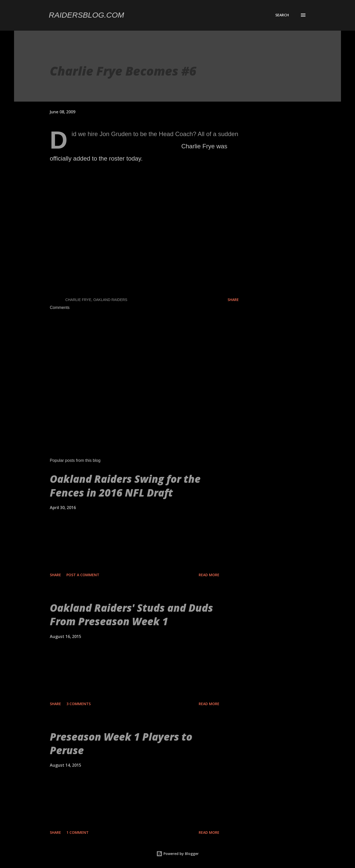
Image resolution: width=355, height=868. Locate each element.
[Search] (282, 15)
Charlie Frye (78, 300)
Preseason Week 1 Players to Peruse (121, 743)
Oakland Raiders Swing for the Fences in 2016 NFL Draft (125, 486)
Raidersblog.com (86, 15)
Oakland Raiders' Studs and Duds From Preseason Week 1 (131, 614)
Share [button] (233, 300)
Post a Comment (83, 575)
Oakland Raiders (110, 300)
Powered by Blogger (178, 854)
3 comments (79, 704)
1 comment (78, 832)
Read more (209, 575)
